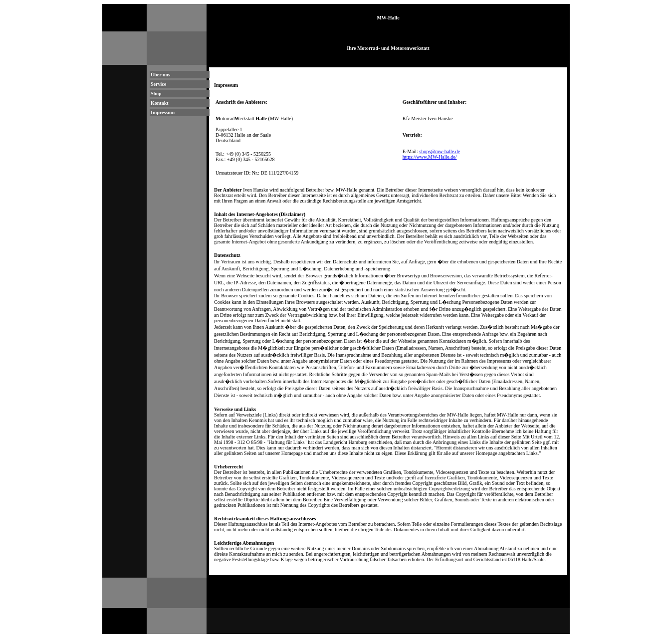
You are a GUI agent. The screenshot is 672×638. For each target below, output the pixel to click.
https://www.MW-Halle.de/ (430, 157)
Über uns (160, 75)
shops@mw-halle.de (440, 151)
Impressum (163, 112)
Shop (156, 94)
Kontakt (160, 103)
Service (158, 84)
